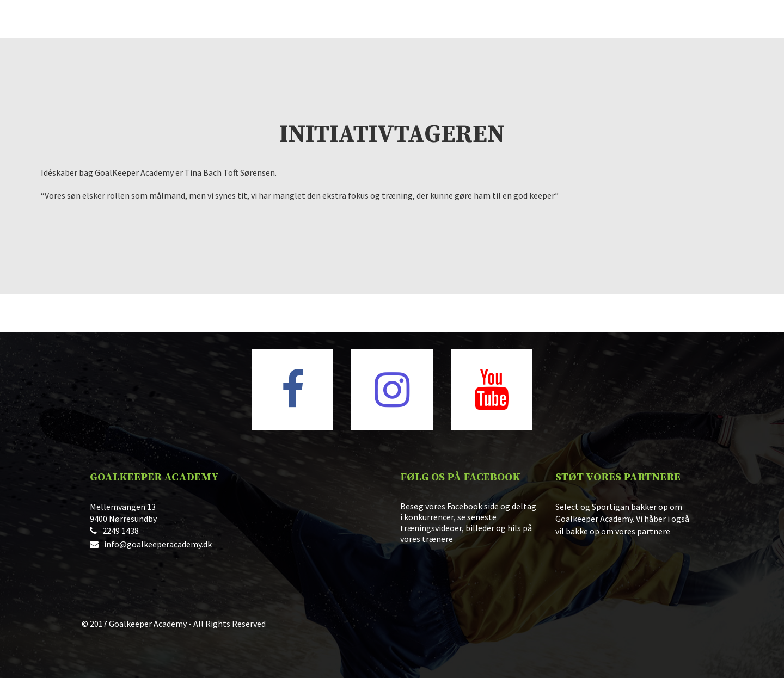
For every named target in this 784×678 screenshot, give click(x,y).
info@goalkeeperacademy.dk (158, 544)
